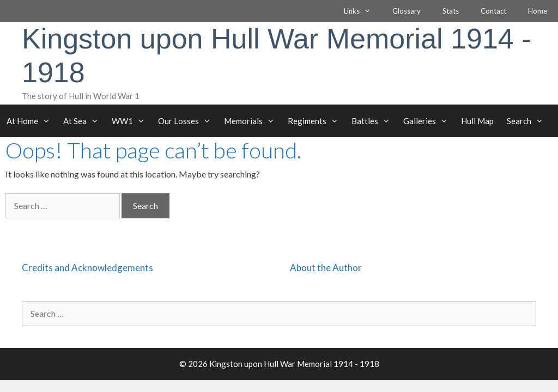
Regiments (316, 121)
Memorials (253, 121)
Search (528, 121)
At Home (32, 121)
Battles (374, 121)
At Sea (84, 121)
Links (363, 11)
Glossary (407, 11)
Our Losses (188, 121)
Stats (451, 11)
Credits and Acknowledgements (87, 268)
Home (538, 11)
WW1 (132, 121)
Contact (493, 11)
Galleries (429, 121)
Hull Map (477, 121)
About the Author (326, 268)
